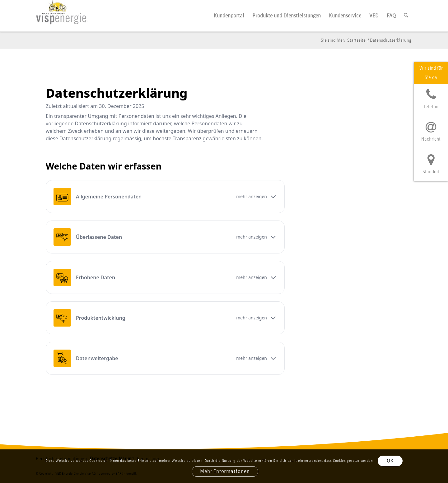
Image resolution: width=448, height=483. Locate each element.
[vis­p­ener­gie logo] (62, 16)
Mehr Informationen (225, 471)
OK (390, 461)
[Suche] (406, 16)
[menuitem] (229, 16)
